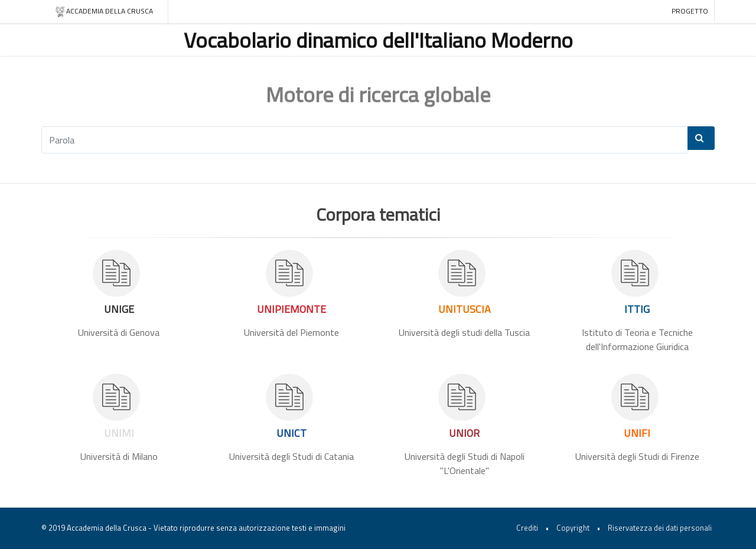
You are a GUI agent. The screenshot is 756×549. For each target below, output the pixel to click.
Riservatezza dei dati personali (660, 528)
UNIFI (637, 433)
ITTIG (637, 309)
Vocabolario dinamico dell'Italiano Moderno (378, 40)
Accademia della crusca (104, 12)
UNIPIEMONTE (291, 309)
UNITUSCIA (465, 309)
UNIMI (119, 433)
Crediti (527, 528)
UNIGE (119, 309)
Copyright (573, 528)
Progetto (690, 11)
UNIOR (464, 433)
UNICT (291, 433)
